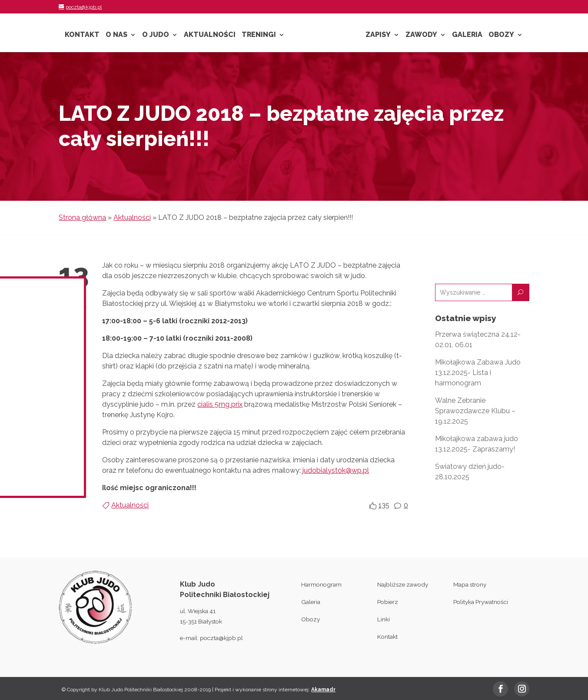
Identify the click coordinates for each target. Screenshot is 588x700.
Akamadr (323, 690)
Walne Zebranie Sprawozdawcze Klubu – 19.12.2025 (475, 411)
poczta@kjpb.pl (221, 638)
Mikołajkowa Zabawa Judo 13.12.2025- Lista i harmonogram (478, 373)
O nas (116, 35)
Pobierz (388, 602)
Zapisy (378, 35)
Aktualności (210, 35)
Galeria (467, 35)
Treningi (259, 35)
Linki (384, 619)
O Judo (156, 35)
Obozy (501, 35)
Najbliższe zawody (403, 584)
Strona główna (82, 217)
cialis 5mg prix (220, 404)
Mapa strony (470, 584)
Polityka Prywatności (481, 602)
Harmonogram (321, 584)
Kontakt (82, 35)
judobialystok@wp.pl (336, 470)
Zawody (421, 35)
